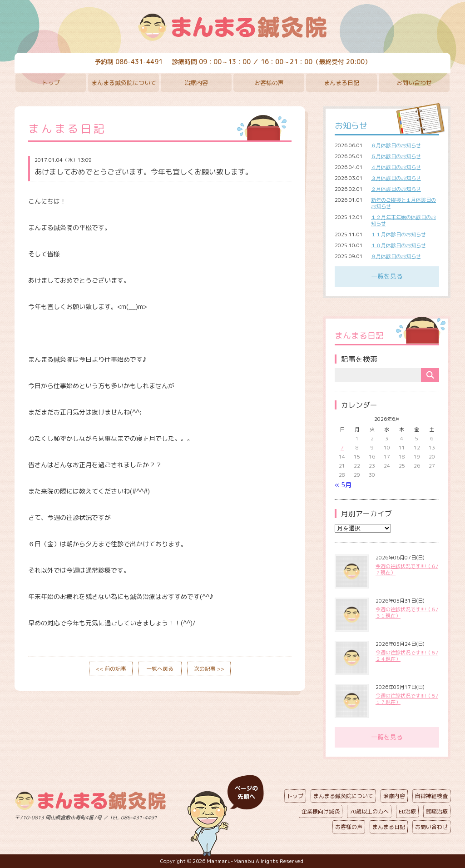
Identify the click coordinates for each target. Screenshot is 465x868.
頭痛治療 (437, 811)
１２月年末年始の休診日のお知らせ (403, 220)
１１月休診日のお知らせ (398, 234)
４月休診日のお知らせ (396, 167)
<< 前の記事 (111, 669)
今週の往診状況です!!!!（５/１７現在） (407, 699)
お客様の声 (269, 83)
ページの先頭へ (226, 816)
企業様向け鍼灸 (321, 811)
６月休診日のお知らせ (396, 145)
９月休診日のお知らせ (396, 256)
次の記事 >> (209, 669)
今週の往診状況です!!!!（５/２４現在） (407, 656)
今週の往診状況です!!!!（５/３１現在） (407, 613)
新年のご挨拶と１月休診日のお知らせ (403, 203)
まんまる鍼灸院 (232, 27)
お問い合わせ (414, 83)
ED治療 (407, 811)
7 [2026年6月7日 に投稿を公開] (342, 448)
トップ (51, 83)
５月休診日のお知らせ (396, 156)
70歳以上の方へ (369, 811)
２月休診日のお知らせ (396, 189)
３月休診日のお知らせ (396, 178)
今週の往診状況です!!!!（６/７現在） (407, 569)
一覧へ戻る (160, 669)
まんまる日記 (341, 83)
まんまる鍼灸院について (124, 83)
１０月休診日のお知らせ (398, 245)
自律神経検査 (431, 796)
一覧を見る (387, 276)
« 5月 (343, 485)
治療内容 (196, 83)
